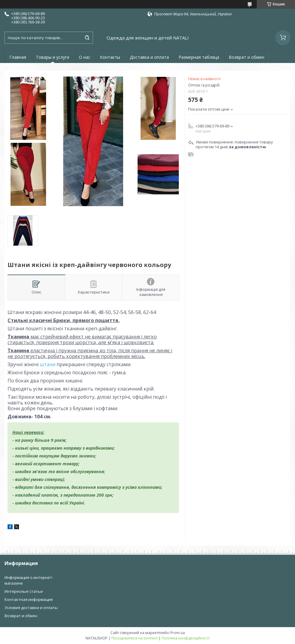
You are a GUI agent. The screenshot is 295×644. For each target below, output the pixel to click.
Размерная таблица (199, 57)
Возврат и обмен (247, 57)
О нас (85, 57)
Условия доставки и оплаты (31, 608)
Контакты (110, 57)
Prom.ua (178, 633)
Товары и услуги (53, 57)
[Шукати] (87, 38)
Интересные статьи (24, 591)
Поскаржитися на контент (135, 638)
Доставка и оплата (149, 57)
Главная (18, 57)
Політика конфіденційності (186, 638)
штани (48, 364)
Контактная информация (29, 599)
